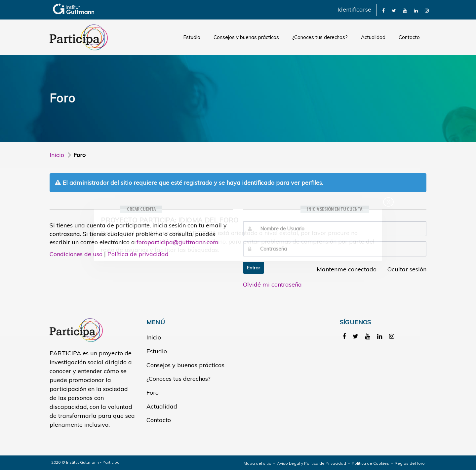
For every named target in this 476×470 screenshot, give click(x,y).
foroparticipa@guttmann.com (178, 242)
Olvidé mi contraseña (272, 284)
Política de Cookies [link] (370, 463)
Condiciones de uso (76, 254)
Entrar (254, 268)
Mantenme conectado (343, 269)
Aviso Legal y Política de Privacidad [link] (312, 463)
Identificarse (354, 9)
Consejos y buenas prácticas (246, 37)
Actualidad (373, 37)
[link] (383, 10)
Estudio (192, 37)
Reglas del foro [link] (410, 463)
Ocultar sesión (403, 269)
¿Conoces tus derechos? (320, 37)
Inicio (57, 155)
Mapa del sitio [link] (258, 463)
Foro (153, 392)
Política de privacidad (138, 254)
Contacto (409, 37)
